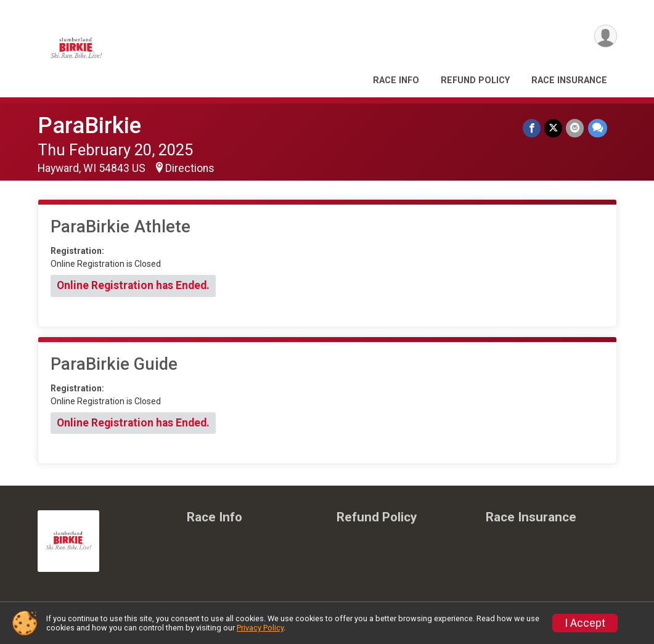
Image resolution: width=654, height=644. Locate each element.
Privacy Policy (260, 628)
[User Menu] (606, 36)
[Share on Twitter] (554, 128)
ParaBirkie (89, 125)
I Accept (585, 623)
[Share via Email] (575, 128)
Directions (190, 168)
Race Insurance (569, 80)
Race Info (396, 80)
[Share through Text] (598, 128)
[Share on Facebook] (532, 128)
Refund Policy (475, 80)
